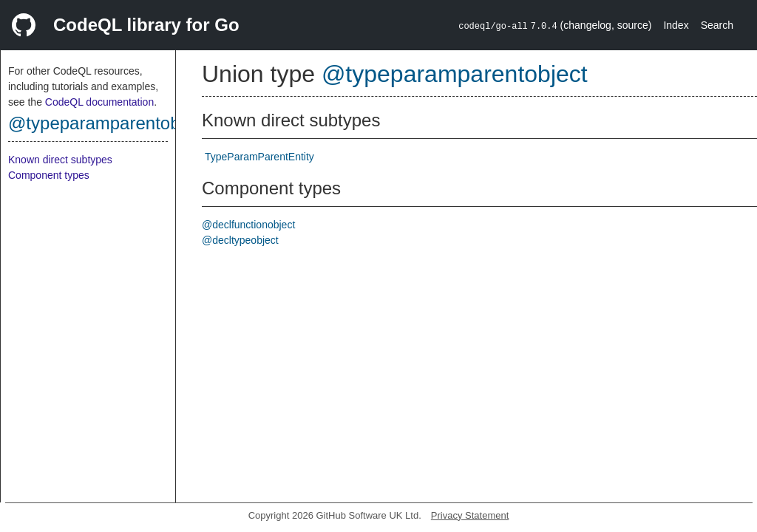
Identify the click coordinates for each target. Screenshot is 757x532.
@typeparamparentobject (108, 123)
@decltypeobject (240, 240)
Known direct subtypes (60, 160)
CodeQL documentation (99, 102)
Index (676, 25)
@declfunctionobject (248, 225)
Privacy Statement (470, 515)
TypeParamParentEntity (259, 157)
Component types (49, 175)
